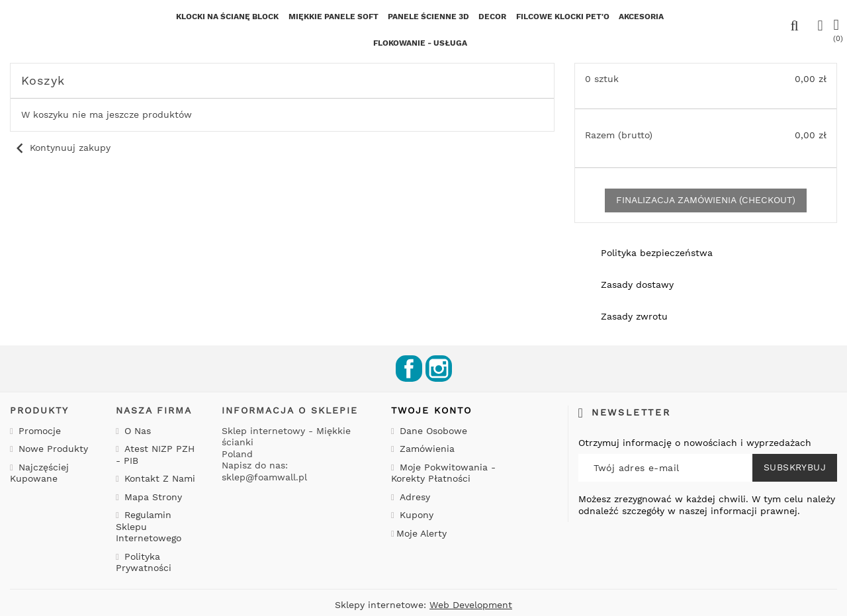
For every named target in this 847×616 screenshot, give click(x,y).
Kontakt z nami (158, 478)
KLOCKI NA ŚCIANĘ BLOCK (227, 17)
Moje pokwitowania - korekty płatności (443, 473)
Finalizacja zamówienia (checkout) (706, 200)
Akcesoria (641, 17)
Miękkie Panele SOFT (334, 17)
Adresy (413, 497)
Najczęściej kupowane (39, 473)
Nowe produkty (52, 449)
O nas (136, 431)
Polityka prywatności (144, 562)
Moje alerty (422, 533)
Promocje (38, 431)
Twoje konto (431, 410)
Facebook (409, 369)
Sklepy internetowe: (423, 605)
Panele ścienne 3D (428, 17)
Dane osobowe (432, 431)
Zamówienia (425, 449)
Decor (492, 17)
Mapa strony (152, 497)
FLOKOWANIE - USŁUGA (420, 43)
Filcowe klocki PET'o (563, 17)
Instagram (439, 369)
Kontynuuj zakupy (60, 148)
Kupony (415, 515)
